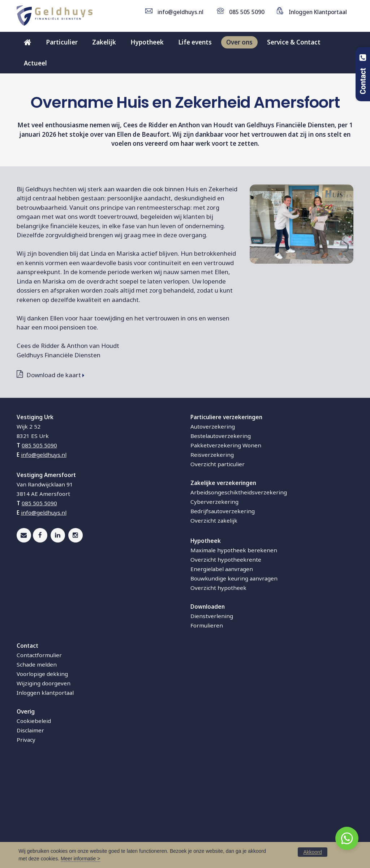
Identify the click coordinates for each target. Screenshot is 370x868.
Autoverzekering (213, 525)
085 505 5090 (247, 12)
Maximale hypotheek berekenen (234, 648)
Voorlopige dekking (42, 772)
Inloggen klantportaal (45, 791)
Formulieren (207, 724)
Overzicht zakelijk (214, 619)
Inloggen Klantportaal (318, 12)
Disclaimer (30, 829)
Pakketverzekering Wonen (226, 544)
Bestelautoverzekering (221, 534)
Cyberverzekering (214, 600)
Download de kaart (54, 473)
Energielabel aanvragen (222, 667)
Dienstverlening (212, 714)
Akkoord (312, 852)
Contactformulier (39, 753)
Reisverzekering (212, 553)
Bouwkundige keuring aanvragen (234, 677)
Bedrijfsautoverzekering (223, 609)
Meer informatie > (80, 859)
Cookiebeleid (34, 819)
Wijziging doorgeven (44, 782)
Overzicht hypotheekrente (226, 658)
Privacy (26, 838)
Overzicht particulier (218, 562)
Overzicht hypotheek (218, 686)
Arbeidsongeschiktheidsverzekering (239, 591)
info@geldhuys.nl (180, 12)
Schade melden (37, 763)
